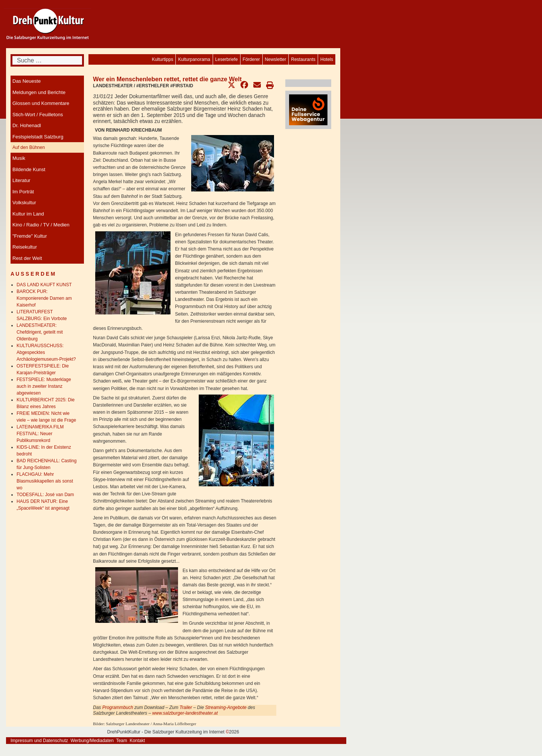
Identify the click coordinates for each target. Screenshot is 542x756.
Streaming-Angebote (225, 707)
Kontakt (137, 741)
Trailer (186, 707)
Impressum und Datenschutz (39, 741)
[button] (231, 85)
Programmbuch (118, 707)
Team (121, 741)
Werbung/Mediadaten (92, 741)
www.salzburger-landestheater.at (185, 713)
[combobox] (47, 60)
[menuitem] (327, 59)
